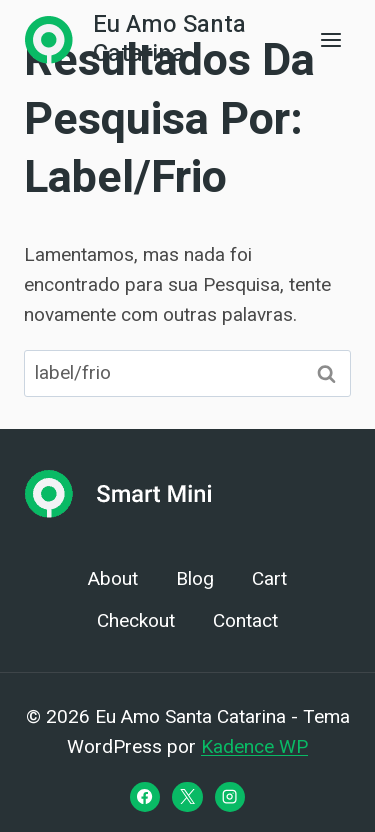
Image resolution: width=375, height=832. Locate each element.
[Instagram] (230, 797)
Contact (245, 621)
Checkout (136, 621)
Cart (269, 579)
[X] (187, 797)
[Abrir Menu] (330, 39)
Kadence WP (254, 746)
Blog (195, 579)
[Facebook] (145, 797)
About (113, 579)
